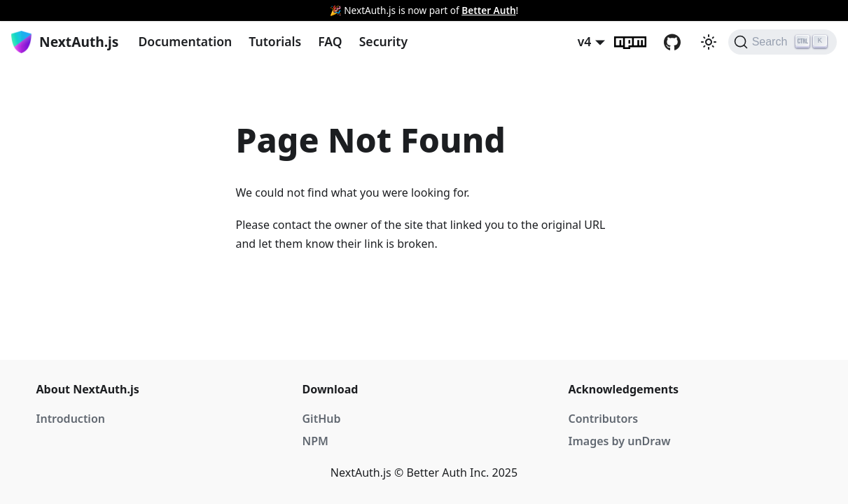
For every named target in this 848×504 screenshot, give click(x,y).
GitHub (681, 42)
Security (383, 41)
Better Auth (488, 10)
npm (639, 42)
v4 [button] (585, 41)
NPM (315, 441)
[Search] (783, 42)
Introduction (71, 419)
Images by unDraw (620, 441)
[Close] (830, 10)
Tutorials (275, 41)
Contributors (604, 419)
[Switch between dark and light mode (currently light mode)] (709, 42)
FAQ (330, 41)
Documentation (185, 41)
